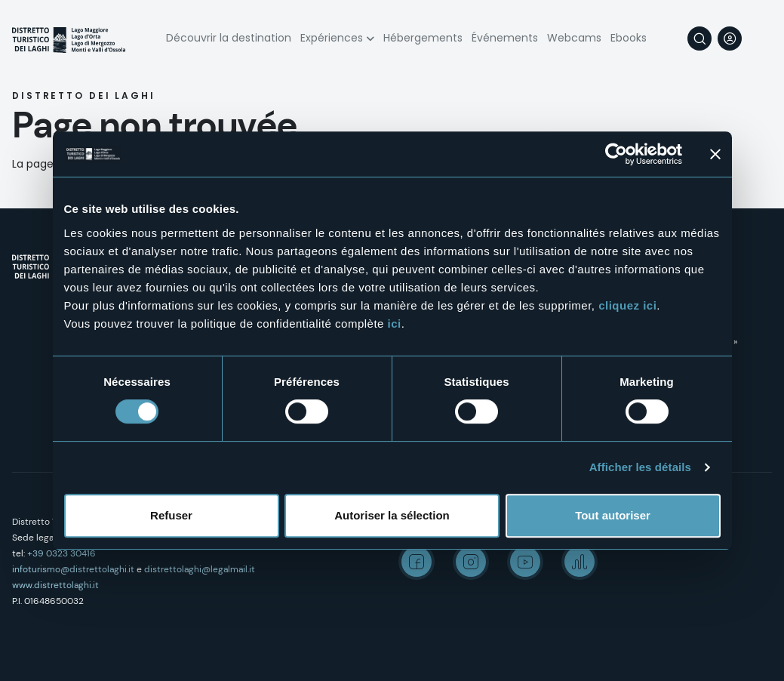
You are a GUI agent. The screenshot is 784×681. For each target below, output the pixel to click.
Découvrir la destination (229, 38)
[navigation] (760, 39)
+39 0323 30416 (61, 553)
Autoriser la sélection (392, 515)
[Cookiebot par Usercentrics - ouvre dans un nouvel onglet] (616, 154)
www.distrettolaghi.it (55, 585)
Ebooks (629, 38)
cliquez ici (627, 305)
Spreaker (580, 562)
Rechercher (699, 39)
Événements (505, 38)
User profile (730, 39)
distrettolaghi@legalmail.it (200, 569)
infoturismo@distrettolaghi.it (73, 569)
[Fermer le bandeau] (715, 154)
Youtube (525, 562)
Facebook (417, 562)
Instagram (471, 562)
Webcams (574, 38)
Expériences (332, 38)
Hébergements (423, 38)
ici (395, 324)
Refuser (171, 515)
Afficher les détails (640, 467)
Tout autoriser (613, 515)
